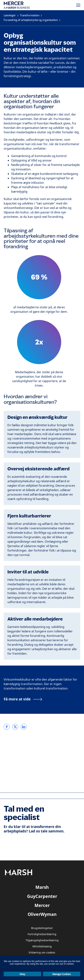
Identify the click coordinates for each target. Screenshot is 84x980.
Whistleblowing (42, 947)
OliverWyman (42, 914)
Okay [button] (22, 974)
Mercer (42, 905)
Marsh (42, 887)
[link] (7, 727)
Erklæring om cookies (42, 953)
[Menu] (78, 5)
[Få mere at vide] (23, 699)
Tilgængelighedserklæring (42, 940)
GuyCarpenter (42, 896)
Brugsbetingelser (42, 928)
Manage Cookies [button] (62, 974)
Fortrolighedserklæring (42, 934)
